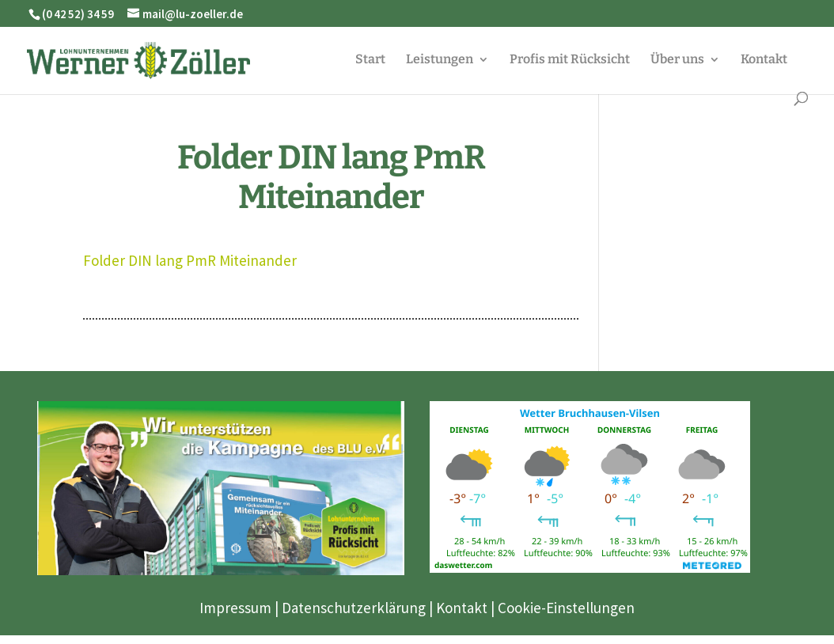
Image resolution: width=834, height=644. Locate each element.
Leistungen (440, 60)
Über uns (677, 60)
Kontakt (764, 60)
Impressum (235, 608)
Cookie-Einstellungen (566, 608)
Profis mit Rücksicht (570, 60)
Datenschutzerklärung (354, 608)
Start (370, 60)
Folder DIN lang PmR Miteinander (190, 260)
